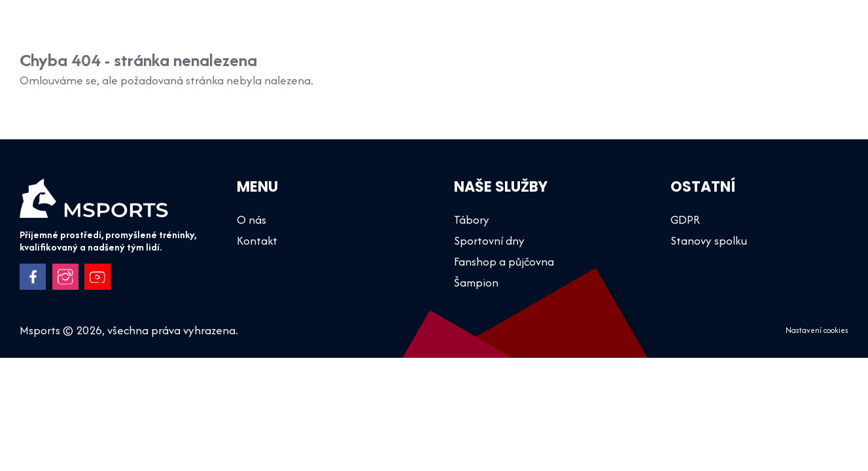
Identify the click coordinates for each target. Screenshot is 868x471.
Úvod (270, 32)
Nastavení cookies (817, 331)
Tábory (394, 32)
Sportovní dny (472, 32)
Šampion (330, 32)
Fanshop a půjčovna (582, 32)
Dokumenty (741, 32)
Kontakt (816, 32)
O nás (672, 32)
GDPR (685, 219)
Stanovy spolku (709, 240)
